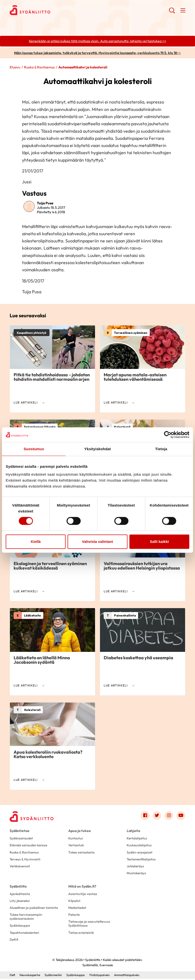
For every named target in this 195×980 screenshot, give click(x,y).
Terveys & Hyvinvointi (26, 860)
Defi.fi (14, 941)
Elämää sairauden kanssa (29, 846)
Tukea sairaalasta (82, 853)
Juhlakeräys (136, 867)
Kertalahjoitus (137, 839)
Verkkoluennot (21, 867)
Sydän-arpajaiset (140, 853)
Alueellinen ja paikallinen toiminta (35, 909)
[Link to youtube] (181, 816)
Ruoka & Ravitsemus (39, 67)
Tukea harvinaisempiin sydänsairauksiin (27, 918)
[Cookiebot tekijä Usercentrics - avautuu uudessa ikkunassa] (168, 435)
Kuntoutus (76, 839)
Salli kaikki (159, 542)
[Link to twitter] (157, 816)
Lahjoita (133, 831)
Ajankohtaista (20, 895)
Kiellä (36, 542)
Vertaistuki (77, 846)
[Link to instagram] (169, 816)
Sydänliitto (18, 887)
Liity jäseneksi (20, 902)
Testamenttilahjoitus (142, 860)
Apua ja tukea (79, 831)
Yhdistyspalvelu (106, 976)
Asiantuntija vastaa (83, 895)
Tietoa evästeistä (82, 934)
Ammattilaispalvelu (136, 976)
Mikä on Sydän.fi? (82, 887)
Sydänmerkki (56, 976)
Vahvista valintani (97, 542)
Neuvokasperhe (31, 976)
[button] (172, 12)
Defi (13, 976)
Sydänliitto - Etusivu (49, 10)
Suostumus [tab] (34, 449)
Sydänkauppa (20, 927)
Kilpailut (74, 902)
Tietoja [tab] (161, 449)
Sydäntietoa (19, 831)
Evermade (106, 966)
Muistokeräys (137, 874)
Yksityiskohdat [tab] (97, 449)
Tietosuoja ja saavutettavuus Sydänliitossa (90, 925)
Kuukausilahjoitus (140, 846)
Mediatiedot (78, 909)
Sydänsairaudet (22, 839)
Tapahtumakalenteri (25, 934)
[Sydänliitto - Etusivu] (32, 817)
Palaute (74, 916)
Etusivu (15, 67)
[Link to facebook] (145, 816)
